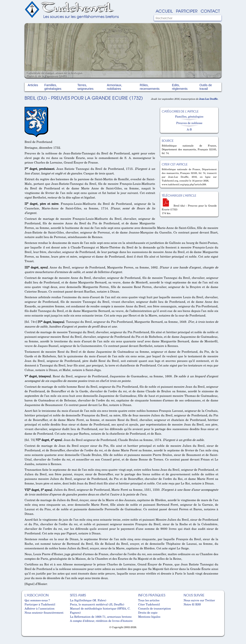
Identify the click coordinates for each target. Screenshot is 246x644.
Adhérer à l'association (40, 608)
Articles (33, 85)
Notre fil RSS (192, 604)
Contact (210, 11)
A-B (189, 129)
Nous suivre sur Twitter (199, 600)
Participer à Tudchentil (40, 604)
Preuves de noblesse (189, 123)
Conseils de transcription (154, 608)
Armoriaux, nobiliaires (115, 87)
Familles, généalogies (53, 87)
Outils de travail (206, 87)
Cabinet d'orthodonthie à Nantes (27, 635)
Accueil (164, 11)
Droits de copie (148, 612)
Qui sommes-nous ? (37, 600)
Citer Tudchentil (149, 604)
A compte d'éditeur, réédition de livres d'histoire (101, 621)
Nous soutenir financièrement (44, 612)
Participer (187, 11)
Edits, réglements (180, 87)
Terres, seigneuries (85, 87)
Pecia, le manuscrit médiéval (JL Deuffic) (97, 604)
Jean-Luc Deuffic (208, 99)
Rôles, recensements (150, 87)
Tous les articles (149, 600)
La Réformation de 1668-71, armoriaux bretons (101, 617)
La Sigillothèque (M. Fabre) (88, 600)
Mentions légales (149, 617)
